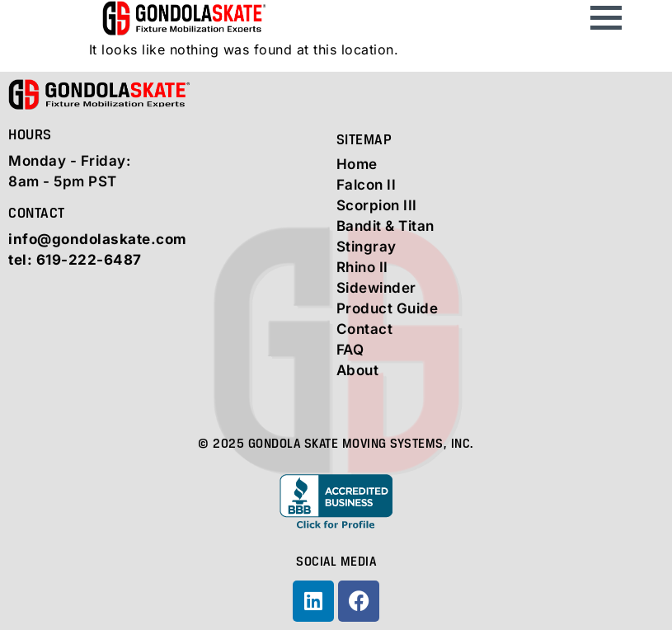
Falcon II (367, 185)
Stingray (367, 247)
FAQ (350, 350)
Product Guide (388, 308)
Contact (365, 329)
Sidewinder (376, 288)
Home (357, 164)
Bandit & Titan (385, 226)
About (358, 370)
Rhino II (362, 267)
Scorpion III (377, 205)
